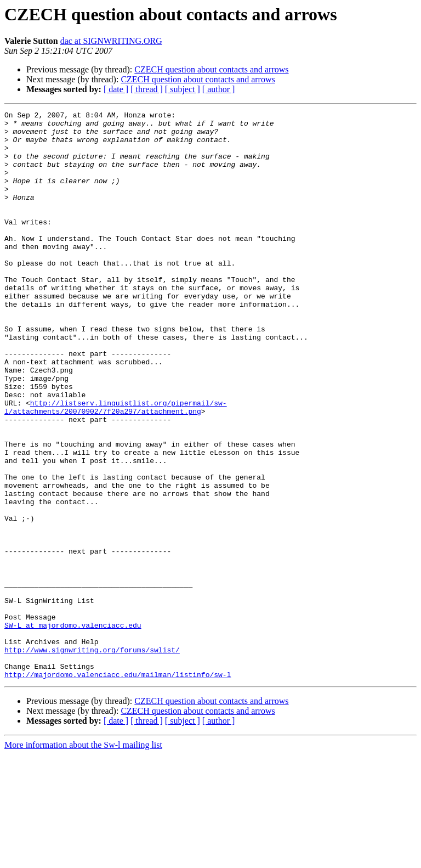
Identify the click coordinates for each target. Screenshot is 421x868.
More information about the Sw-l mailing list (83, 858)
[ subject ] (183, 89)
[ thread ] (147, 89)
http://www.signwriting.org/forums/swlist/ (92, 758)
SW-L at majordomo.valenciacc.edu (73, 729)
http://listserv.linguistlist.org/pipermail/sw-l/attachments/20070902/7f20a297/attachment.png (116, 467)
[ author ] (219, 89)
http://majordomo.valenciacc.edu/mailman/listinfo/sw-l (118, 788)
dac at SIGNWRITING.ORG (111, 41)
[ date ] (116, 89)
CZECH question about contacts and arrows (211, 69)
